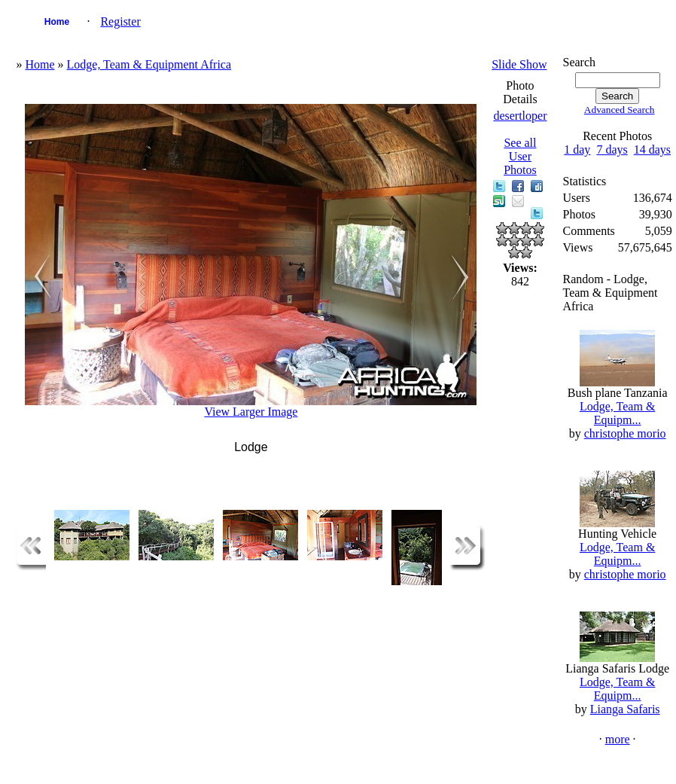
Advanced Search (620, 110)
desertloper (520, 116)
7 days (612, 149)
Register (120, 21)
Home (57, 22)
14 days (652, 149)
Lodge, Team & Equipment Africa (149, 64)
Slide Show (519, 64)
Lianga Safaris (625, 709)
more (618, 739)
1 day (577, 149)
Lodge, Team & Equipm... (617, 413)
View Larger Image (251, 412)
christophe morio (625, 433)
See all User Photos (520, 156)
